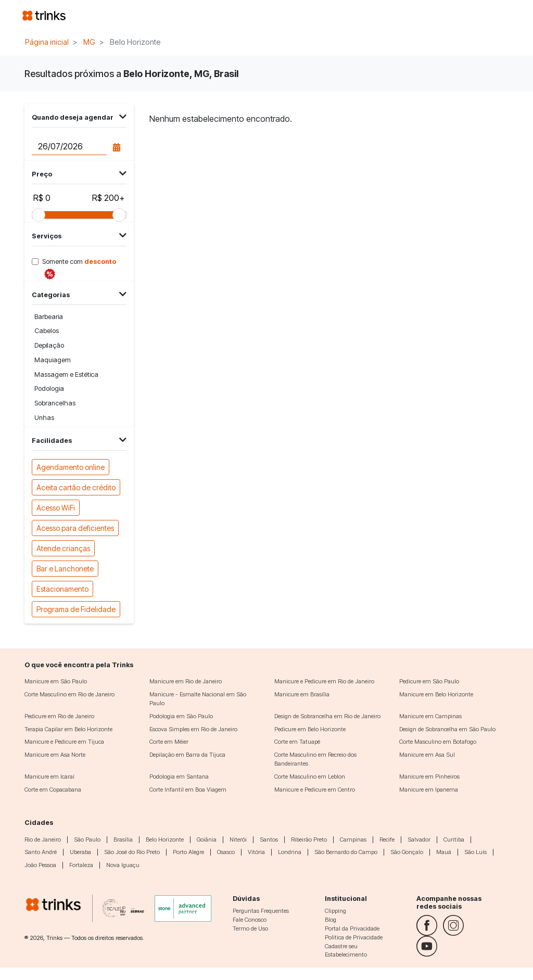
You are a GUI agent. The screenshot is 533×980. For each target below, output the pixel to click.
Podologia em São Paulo (181, 716)
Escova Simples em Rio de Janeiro (193, 729)
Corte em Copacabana (53, 790)
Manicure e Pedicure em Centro (315, 790)
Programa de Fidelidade (76, 609)
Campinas (353, 839)
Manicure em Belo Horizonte (436, 694)
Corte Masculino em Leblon (310, 777)
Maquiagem (53, 360)
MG (89, 42)
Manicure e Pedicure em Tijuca (64, 742)
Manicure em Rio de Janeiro (186, 681)
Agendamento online (71, 467)
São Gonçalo (407, 852)
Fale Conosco (250, 920)
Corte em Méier (169, 742)
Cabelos (47, 331)
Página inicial (47, 42)
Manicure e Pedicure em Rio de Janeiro (324, 681)
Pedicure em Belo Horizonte (310, 729)
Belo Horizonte (165, 839)
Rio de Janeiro (43, 839)
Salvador (419, 839)
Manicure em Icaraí (49, 777)
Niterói (238, 839)
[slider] (39, 215)
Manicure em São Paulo (56, 681)
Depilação (49, 345)
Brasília (123, 839)
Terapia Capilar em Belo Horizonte (68, 729)
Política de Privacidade (354, 937)
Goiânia (207, 839)
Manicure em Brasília (302, 694)
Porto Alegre (188, 852)
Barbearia (49, 317)
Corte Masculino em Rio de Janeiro (69, 694)
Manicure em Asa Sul (427, 755)
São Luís (475, 852)
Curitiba (454, 839)
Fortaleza (81, 865)
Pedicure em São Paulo (429, 681)
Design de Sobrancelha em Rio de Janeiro (327, 716)
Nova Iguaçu (123, 865)
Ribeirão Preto (309, 839)
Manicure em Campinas (430, 716)
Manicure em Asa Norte (55, 755)
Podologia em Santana (179, 777)
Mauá (444, 852)
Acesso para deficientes (75, 527)
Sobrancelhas (55, 403)
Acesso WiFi (56, 507)
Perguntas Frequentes (261, 911)
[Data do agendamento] (69, 146)
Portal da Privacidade (352, 928)
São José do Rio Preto (132, 852)
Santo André (41, 852)
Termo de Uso (250, 928)
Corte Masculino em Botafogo (438, 742)
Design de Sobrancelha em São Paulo (447, 729)
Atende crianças (63, 548)
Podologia (49, 389)
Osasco (226, 852)
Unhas (44, 418)
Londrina (290, 852)
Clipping (335, 911)
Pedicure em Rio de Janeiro (59, 716)
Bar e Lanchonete (65, 568)
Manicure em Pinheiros (429, 777)
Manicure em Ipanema (429, 790)
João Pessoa (40, 865)
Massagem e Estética (66, 374)
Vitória (256, 852)
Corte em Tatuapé (297, 742)
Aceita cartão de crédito (76, 487)
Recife (387, 839)
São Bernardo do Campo (346, 852)
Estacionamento (62, 588)
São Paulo (87, 839)
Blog (331, 920)
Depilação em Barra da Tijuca (187, 755)
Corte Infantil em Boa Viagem (188, 790)
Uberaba (80, 852)
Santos (269, 839)
